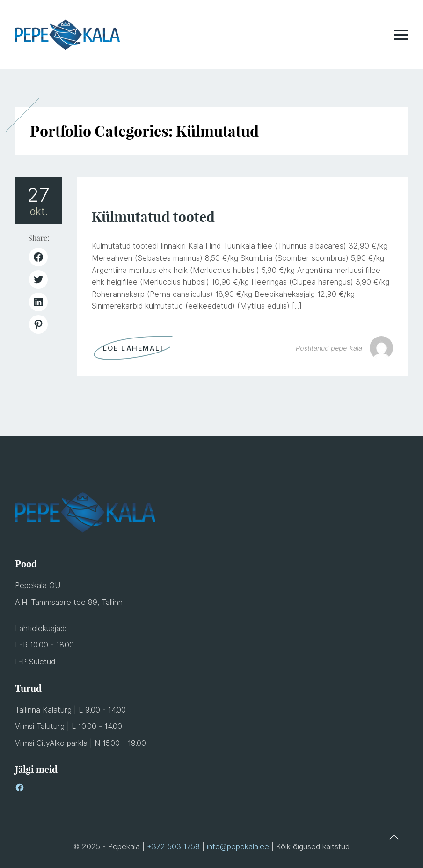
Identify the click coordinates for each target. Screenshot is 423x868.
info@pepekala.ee (238, 847)
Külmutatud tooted (153, 217)
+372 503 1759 (173, 847)
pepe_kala (346, 348)
